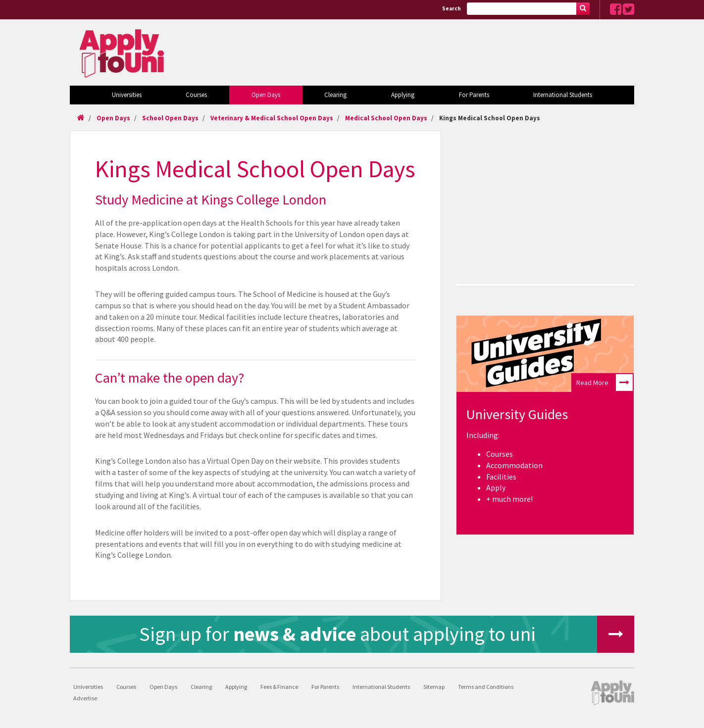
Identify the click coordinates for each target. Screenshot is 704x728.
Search (452, 8)
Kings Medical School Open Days (490, 118)
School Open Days (170, 118)
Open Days (266, 95)
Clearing (335, 95)
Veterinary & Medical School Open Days (272, 118)
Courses (196, 95)
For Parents (474, 95)
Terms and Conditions (486, 687)
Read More (604, 383)
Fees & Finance (279, 687)
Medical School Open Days (386, 118)
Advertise (85, 698)
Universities (127, 95)
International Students (563, 95)
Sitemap (434, 687)
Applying (403, 95)
